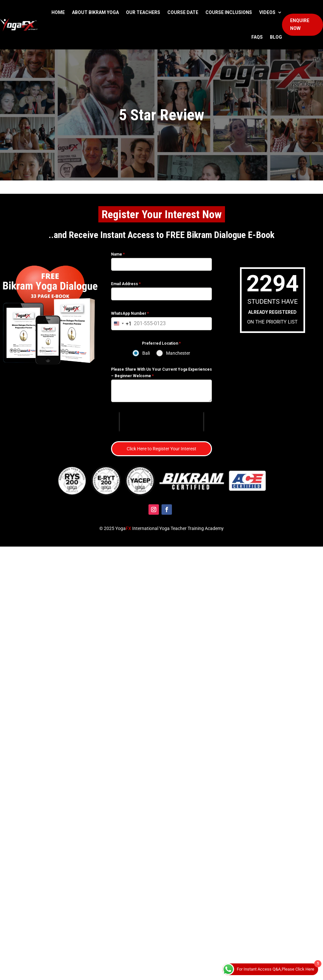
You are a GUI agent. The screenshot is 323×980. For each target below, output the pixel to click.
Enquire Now (300, 24)
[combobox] (121, 324)
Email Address (126, 284)
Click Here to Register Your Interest (161, 449)
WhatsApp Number (130, 313)
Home (58, 12)
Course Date (183, 12)
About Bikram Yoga (95, 12)
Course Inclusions (229, 12)
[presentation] (161, 422)
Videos (267, 12)
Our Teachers (143, 12)
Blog (276, 37)
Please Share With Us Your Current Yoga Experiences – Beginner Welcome (161, 373)
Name (118, 254)
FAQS (257, 37)
